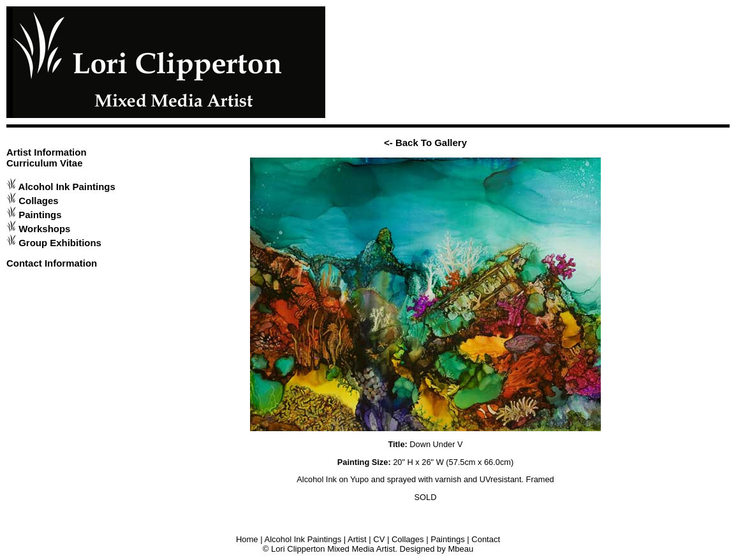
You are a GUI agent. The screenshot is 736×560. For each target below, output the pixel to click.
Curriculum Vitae (45, 163)
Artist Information (47, 152)
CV (379, 539)
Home (247, 539)
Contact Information (52, 263)
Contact (486, 539)
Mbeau (460, 549)
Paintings (40, 215)
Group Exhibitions (60, 243)
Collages (38, 201)
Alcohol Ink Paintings (67, 187)
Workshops (44, 229)
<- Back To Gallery (425, 143)
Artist (357, 539)
